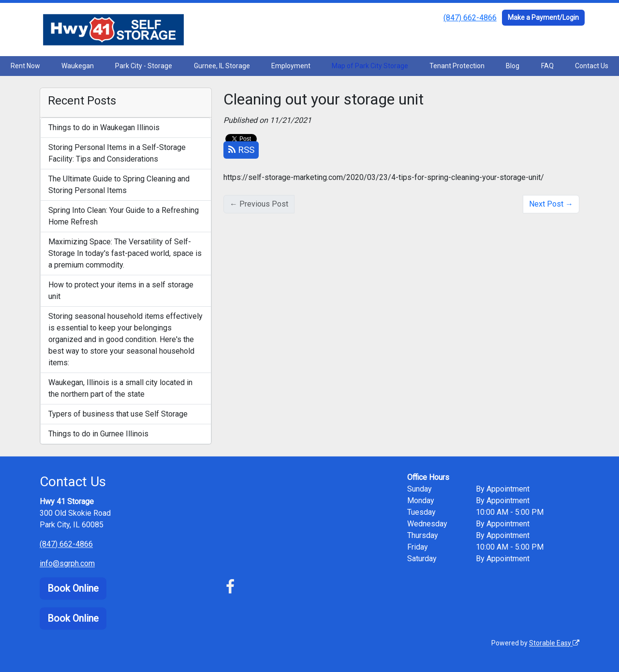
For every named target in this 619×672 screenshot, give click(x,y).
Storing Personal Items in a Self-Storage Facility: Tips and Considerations (117, 153)
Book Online (73, 588)
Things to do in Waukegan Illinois (104, 127)
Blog (513, 66)
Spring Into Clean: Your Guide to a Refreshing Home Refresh (124, 216)
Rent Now (25, 66)
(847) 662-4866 (470, 18)
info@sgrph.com (67, 563)
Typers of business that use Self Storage (118, 414)
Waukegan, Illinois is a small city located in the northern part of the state (120, 388)
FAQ (547, 66)
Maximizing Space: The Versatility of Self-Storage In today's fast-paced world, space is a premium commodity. (125, 253)
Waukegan (78, 66)
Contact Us (592, 66)
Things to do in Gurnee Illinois (98, 434)
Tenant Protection (457, 66)
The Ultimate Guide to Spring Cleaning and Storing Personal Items (119, 185)
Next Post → (551, 204)
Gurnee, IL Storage (222, 66)
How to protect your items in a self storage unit (121, 291)
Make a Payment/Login (543, 17)
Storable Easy (554, 643)
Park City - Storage (144, 66)
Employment (291, 66)
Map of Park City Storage (370, 66)
